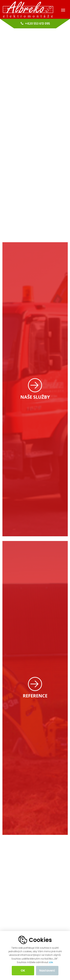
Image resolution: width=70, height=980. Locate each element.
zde (51, 962)
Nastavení (47, 971)
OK (23, 971)
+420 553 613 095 (35, 24)
